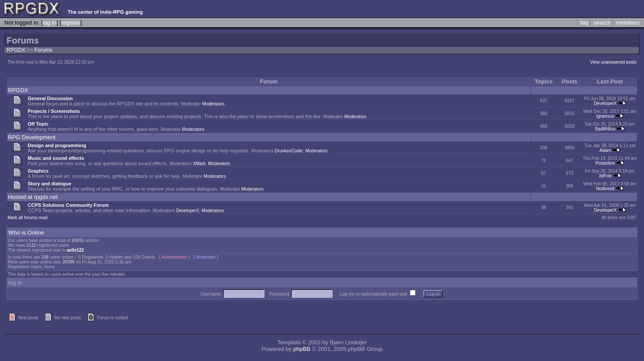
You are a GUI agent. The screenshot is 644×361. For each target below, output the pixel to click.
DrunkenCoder (289, 151)
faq (584, 23)
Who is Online (26, 233)
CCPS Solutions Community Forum (68, 205)
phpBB (302, 349)
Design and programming (57, 145)
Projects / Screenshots (54, 111)
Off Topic (38, 124)
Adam (605, 150)
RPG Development (32, 137)
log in (49, 23)
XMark (199, 164)
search (602, 23)
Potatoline (605, 163)
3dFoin (606, 176)
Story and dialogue (49, 184)
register (71, 23)
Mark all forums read (27, 218)
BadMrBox (606, 129)
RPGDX (16, 50)
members (628, 23)
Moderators (214, 104)
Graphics (38, 171)
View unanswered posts (613, 62)
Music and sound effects (56, 158)
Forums (43, 50)
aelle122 (75, 250)
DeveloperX (605, 103)
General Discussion (50, 98)
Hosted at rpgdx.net (33, 197)
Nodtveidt (605, 189)
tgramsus (605, 116)
